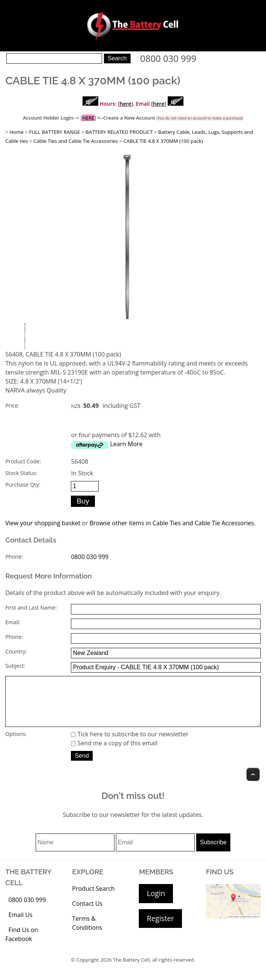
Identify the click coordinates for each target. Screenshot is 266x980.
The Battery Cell (131, 970)
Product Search (93, 899)
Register (160, 929)
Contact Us (87, 914)
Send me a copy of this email (114, 754)
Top (253, 785)
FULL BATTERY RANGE (55, 132)
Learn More (126, 444)
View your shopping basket (43, 523)
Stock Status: (21, 473)
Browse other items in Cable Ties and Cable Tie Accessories (172, 523)
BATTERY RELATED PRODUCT (119, 132)
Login (156, 904)
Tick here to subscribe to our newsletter (130, 745)
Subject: (15, 666)
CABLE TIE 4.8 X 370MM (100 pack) (163, 141)
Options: (16, 744)
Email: (13, 622)
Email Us (20, 925)
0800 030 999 (168, 58)
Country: (16, 651)
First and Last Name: (31, 608)
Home (17, 132)
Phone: (14, 557)
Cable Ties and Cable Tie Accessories (76, 141)
